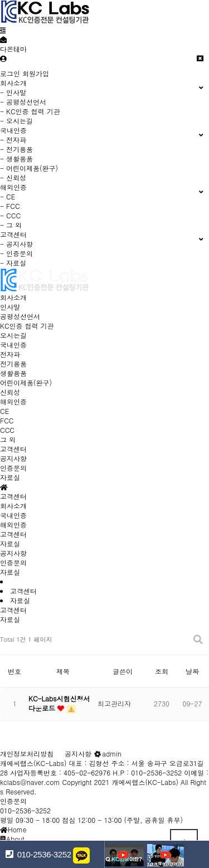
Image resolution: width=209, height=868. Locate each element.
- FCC (10, 206)
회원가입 (36, 73)
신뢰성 (10, 392)
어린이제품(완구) (26, 382)
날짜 (192, 671)
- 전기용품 (16, 149)
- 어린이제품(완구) (29, 168)
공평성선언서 (20, 316)
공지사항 (13, 458)
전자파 (10, 354)
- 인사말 (13, 92)
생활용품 (13, 373)
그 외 (8, 439)
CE (4, 411)
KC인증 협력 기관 (27, 326)
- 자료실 (13, 263)
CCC (7, 430)
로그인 (10, 73)
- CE (8, 196)
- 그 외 (11, 225)
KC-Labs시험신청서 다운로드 (59, 703)
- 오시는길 (16, 121)
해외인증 (13, 401)
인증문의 (13, 468)
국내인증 (13, 345)
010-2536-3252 (25, 810)
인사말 (10, 307)
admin (107, 754)
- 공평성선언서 (23, 102)
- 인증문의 (16, 253)
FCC (7, 420)
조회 (162, 671)
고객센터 (13, 449)
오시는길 (13, 335)
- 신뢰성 (13, 177)
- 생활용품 (16, 159)
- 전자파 (13, 140)
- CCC (10, 215)
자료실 (10, 477)
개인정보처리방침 (27, 754)
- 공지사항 (16, 244)
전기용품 (13, 364)
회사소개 (13, 297)
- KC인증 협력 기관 (30, 111)
